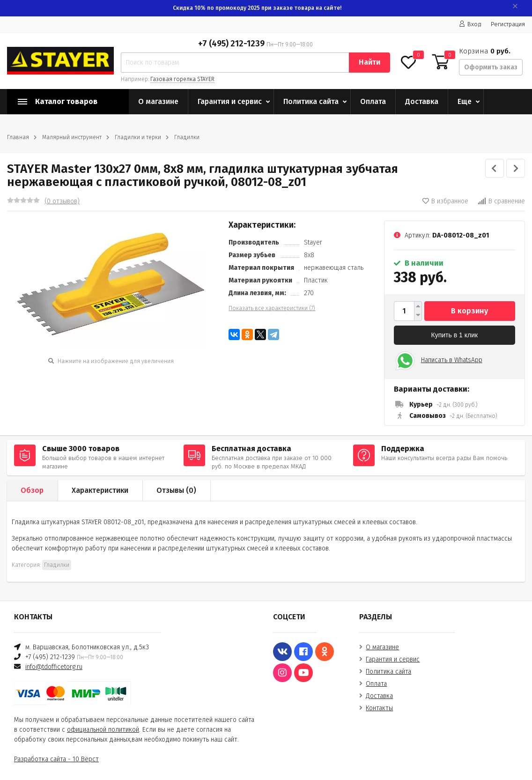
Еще (465, 101)
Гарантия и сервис (230, 101)
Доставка (422, 101)
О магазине (158, 101)
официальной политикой (103, 730)
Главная (18, 137)
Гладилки (187, 137)
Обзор (32, 490)
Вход (470, 24)
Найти (369, 62)
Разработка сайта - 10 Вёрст (56, 759)
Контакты (379, 708)
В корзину (469, 311)
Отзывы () (176, 490)
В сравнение (501, 201)
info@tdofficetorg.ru (54, 667)
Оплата (373, 101)
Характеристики (100, 490)
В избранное (445, 201)
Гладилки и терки (138, 137)
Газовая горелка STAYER (182, 79)
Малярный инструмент (72, 137)
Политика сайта (311, 101)
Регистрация (508, 24)
